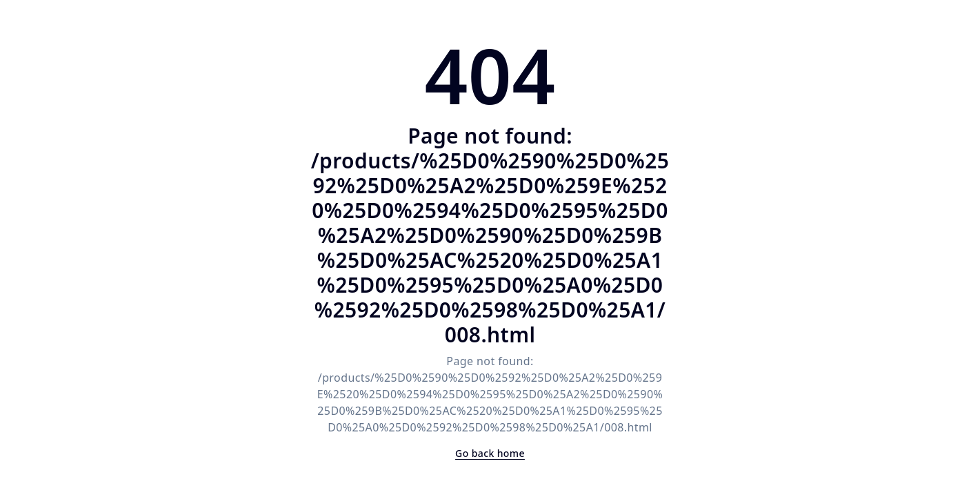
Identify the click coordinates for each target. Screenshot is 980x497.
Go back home (490, 453)
